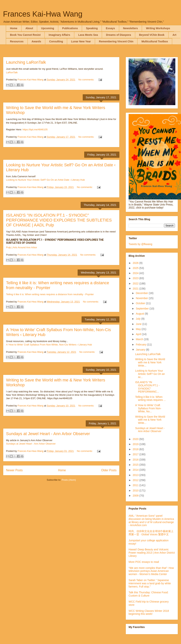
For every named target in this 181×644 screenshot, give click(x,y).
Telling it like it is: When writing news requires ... (150, 398)
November (142, 298)
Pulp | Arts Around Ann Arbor (22, 247)
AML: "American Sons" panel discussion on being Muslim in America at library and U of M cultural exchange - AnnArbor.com (151, 520)
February (141, 345)
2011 (136, 485)
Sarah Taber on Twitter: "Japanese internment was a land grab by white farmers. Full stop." (150, 583)
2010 (136, 490)
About (29, 28)
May (139, 329)
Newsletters (131, 28)
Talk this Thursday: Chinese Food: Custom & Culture (148, 594)
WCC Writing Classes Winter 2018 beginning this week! (149, 612)
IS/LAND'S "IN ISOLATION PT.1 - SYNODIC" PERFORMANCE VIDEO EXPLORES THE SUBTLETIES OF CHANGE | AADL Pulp (59, 220)
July (138, 319)
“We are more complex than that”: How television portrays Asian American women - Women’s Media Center (151, 571)
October (141, 303)
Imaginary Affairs (59, 35)
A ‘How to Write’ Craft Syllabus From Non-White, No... (148, 408)
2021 (136, 289)
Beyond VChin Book (152, 35)
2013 (136, 475)
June (139, 324)
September (143, 309)
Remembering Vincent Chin (116, 41)
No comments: (87, 80)
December (142, 293)
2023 (136, 278)
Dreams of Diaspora (118, 35)
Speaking (92, 28)
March (140, 339)
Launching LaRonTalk (26, 62)
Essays (110, 28)
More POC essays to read (144, 562)
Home (14, 28)
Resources (17, 41)
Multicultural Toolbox (155, 41)
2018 (136, 449)
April (139, 334)
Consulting (56, 41)
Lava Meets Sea (88, 35)
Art (174, 35)
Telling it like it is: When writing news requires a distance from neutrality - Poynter (50, 294)
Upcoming (48, 28)
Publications (70, 28)
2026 (136, 263)
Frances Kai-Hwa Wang (43, 14)
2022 (136, 283)
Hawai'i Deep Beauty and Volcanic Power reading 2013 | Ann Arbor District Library (152, 553)
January (141, 350)
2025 (136, 268)
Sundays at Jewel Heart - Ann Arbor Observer (48, 434)
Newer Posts (14, 470)
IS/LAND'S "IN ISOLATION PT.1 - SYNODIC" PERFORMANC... (147, 387)
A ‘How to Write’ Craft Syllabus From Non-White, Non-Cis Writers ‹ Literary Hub (49, 345)
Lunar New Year (81, 41)
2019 (136, 444)
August (140, 314)
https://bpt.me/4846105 (35, 129)
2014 (136, 470)
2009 (136, 496)
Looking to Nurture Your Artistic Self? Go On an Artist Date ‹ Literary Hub (45, 180)
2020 (136, 439)
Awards (36, 41)
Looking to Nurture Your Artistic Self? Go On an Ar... (150, 374)
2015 (136, 465)
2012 (136, 480)
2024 (136, 273)
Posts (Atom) (69, 480)
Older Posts (109, 470)
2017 (136, 454)
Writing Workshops (158, 28)
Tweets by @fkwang (140, 244)
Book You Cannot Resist (25, 35)
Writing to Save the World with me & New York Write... (150, 362)
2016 (136, 460)
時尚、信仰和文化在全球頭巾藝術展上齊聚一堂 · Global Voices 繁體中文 (151, 533)
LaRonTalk (12, 72)
